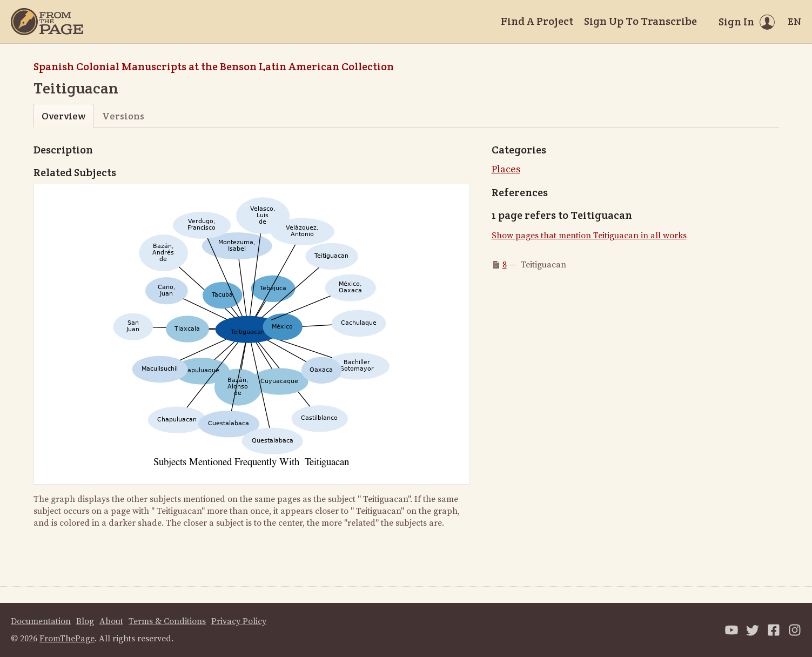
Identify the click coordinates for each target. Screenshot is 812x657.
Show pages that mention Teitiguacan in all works (589, 236)
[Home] (47, 22)
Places (506, 169)
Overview (63, 116)
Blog (85, 621)
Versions (123, 116)
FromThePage (67, 639)
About (111, 621)
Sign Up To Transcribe (640, 21)
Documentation (41, 621)
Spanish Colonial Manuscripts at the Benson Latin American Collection (214, 66)
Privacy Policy (239, 621)
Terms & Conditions (167, 621)
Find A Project (537, 21)
